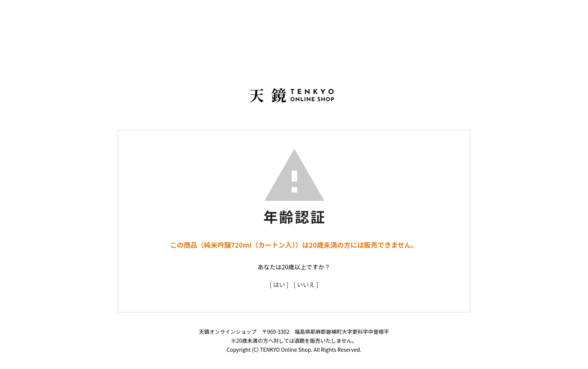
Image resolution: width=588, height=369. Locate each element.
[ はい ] (279, 284)
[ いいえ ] (306, 284)
